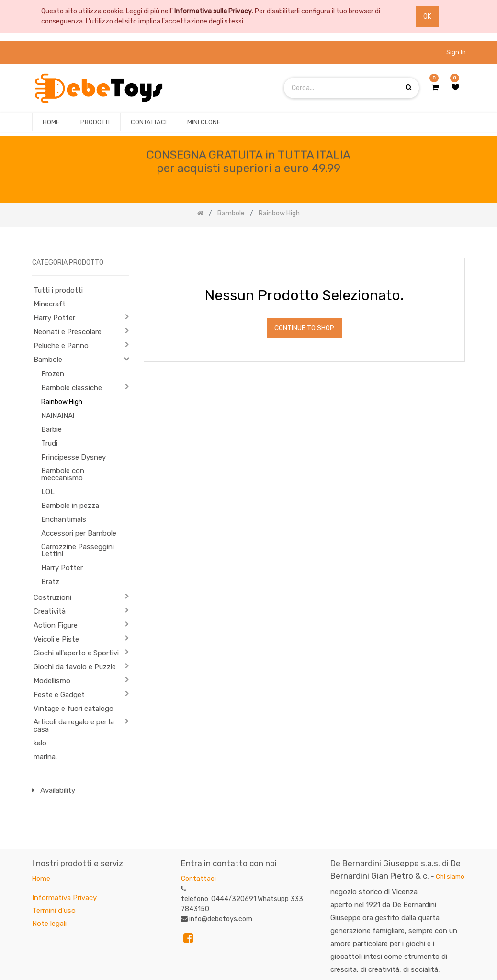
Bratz (50, 582)
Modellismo (52, 681)
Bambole (48, 360)
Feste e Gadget (59, 695)
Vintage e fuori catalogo (73, 709)
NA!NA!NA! (58, 416)
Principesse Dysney (73, 457)
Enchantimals (64, 519)
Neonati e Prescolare (68, 332)
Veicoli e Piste (56, 639)
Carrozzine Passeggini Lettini (78, 550)
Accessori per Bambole (79, 533)
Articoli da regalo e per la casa (74, 726)
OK (427, 17)
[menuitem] (51, 122)
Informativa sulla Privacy (213, 11)
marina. (45, 757)
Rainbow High (62, 402)
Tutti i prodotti (58, 290)
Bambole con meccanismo (63, 474)
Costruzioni (52, 597)
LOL (48, 492)
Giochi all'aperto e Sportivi (76, 653)
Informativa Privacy (64, 898)
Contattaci (198, 879)
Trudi (49, 443)
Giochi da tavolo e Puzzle (75, 667)
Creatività (50, 611)
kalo (40, 743)
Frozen (53, 374)
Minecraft (50, 304)
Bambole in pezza (70, 506)
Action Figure (56, 625)
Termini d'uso (54, 911)
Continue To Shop (304, 328)
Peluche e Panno (61, 346)
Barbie (51, 429)
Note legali (49, 924)
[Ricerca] (457, 243)
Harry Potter (54, 318)
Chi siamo (450, 876)
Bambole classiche (72, 388)
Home (41, 879)
